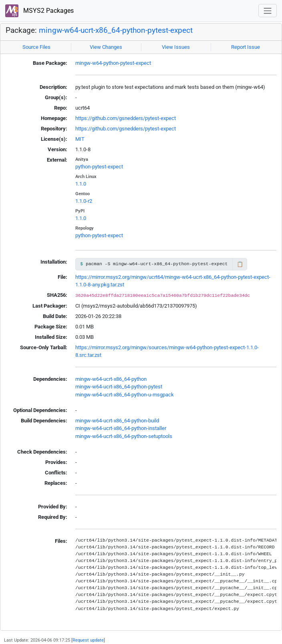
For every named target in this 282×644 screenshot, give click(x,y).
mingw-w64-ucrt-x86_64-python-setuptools (124, 436)
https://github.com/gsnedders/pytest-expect (126, 118)
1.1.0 (81, 184)
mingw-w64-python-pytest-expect (113, 63)
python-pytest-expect (99, 167)
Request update (88, 640)
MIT (80, 139)
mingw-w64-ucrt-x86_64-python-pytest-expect (116, 30)
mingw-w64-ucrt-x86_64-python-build (117, 421)
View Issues (176, 47)
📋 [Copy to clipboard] (240, 264)
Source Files (36, 47)
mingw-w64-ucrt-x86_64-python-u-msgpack (125, 395)
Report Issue (246, 47)
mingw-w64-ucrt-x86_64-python (111, 379)
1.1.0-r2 (84, 201)
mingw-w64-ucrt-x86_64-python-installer (121, 428)
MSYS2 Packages (39, 11)
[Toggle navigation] (268, 11)
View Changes (106, 47)
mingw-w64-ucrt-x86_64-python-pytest (119, 387)
